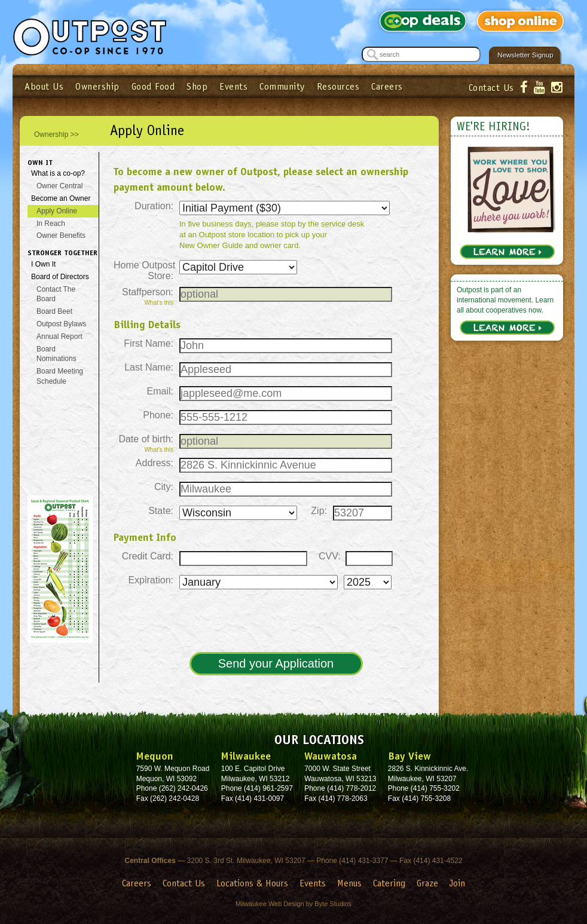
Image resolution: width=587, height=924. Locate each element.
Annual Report (59, 336)
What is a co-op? (58, 173)
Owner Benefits (61, 235)
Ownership (97, 86)
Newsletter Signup (525, 55)
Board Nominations (56, 354)
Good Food (153, 86)
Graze (427, 883)
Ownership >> (56, 134)
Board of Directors (60, 277)
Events (233, 86)
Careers (387, 86)
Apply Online (57, 211)
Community (282, 86)
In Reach (51, 224)
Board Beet (54, 311)
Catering (389, 883)
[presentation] (275, 622)
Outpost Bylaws (61, 324)
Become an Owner (61, 198)
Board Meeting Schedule (60, 376)
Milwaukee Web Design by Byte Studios (293, 904)
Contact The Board (56, 294)
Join (457, 883)
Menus (349, 883)
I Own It (43, 264)
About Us (44, 86)
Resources (338, 86)
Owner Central (59, 186)
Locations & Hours (252, 883)
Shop (197, 86)
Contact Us (491, 88)
